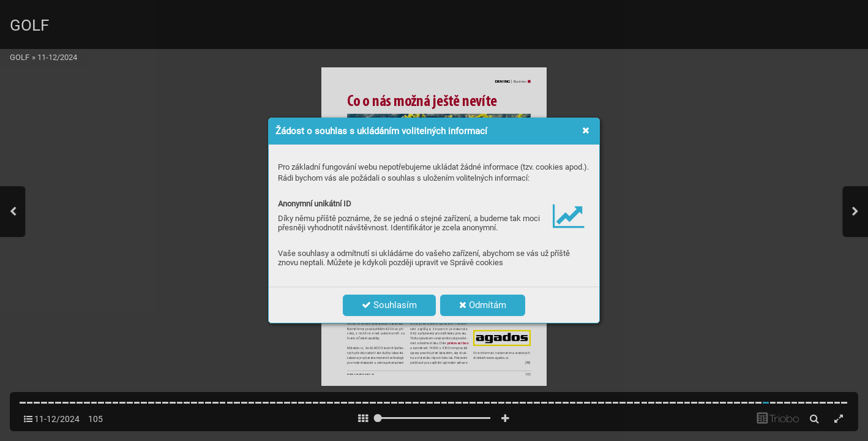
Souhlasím (389, 305)
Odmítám (483, 305)
